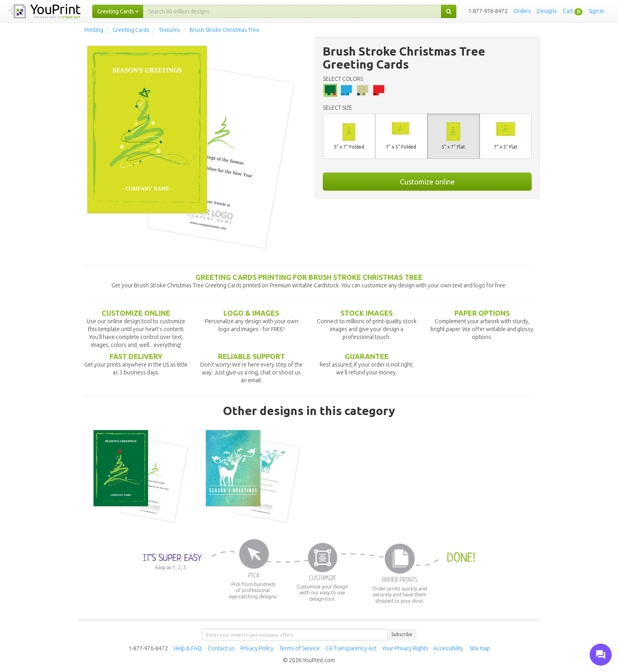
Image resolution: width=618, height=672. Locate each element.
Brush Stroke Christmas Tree (224, 30)
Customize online (427, 182)
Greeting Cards (131, 30)
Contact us (221, 648)
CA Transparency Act (351, 648)
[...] (292, 11)
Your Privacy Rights (405, 648)
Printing (94, 30)
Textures (169, 30)
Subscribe (402, 634)
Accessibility (448, 648)
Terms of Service (300, 648)
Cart (568, 11)
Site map (480, 648)
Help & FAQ (188, 648)
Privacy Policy (257, 648)
